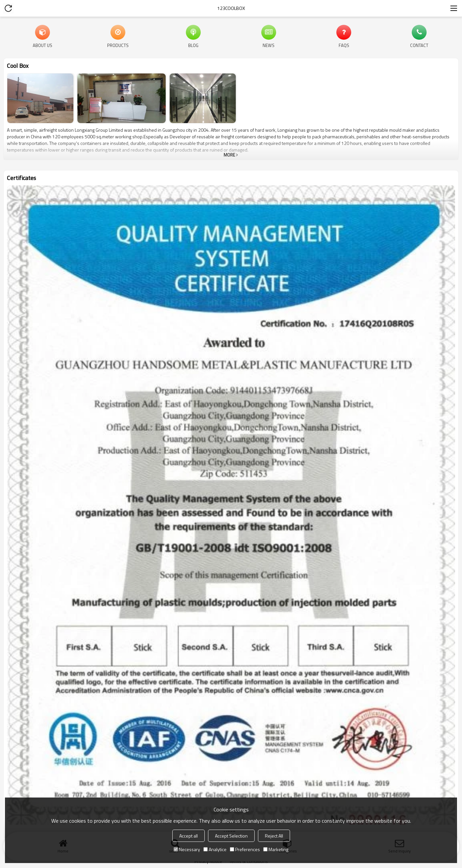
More (229, 155)
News (269, 45)
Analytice (215, 849)
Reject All (274, 836)
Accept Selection (231, 836)
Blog (193, 45)
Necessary (187, 849)
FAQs (344, 45)
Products (118, 45)
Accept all (189, 836)
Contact (419, 45)
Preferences (245, 849)
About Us (42, 45)
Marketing (276, 849)
